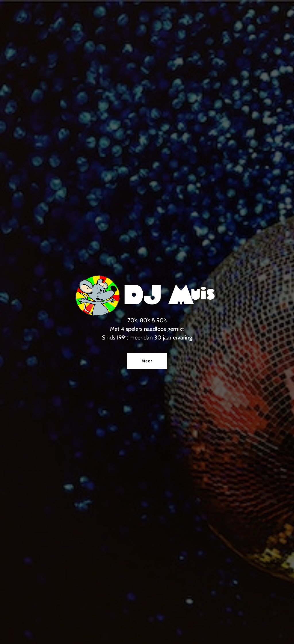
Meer (147, 361)
